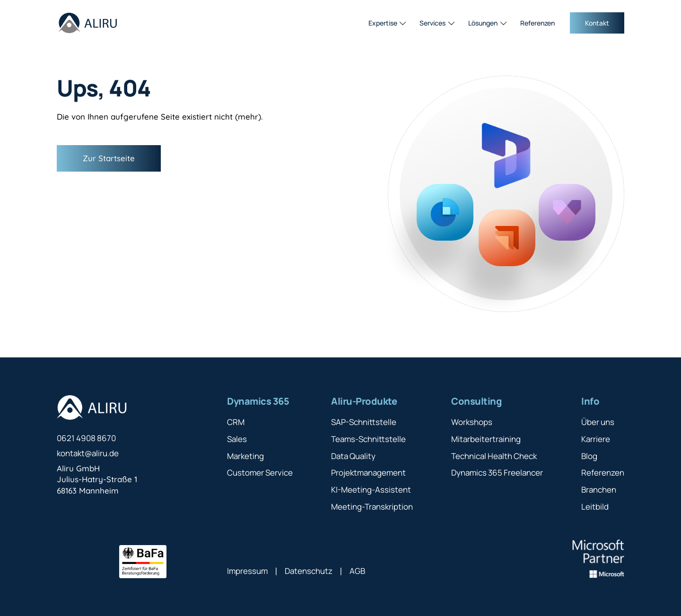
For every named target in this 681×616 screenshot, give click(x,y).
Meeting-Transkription (372, 507)
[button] (388, 23)
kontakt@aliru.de (88, 453)
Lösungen (483, 23)
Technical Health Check (494, 456)
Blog (589, 456)
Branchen (599, 490)
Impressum (247, 571)
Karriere (596, 439)
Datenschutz (309, 571)
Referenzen (537, 23)
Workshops (472, 422)
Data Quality (353, 456)
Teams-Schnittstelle (368, 439)
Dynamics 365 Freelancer (497, 473)
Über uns (598, 422)
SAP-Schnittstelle (364, 422)
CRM (236, 422)
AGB (357, 571)
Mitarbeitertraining (486, 439)
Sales (237, 439)
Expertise (383, 23)
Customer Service (260, 473)
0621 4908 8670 (86, 438)
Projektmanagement (368, 473)
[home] (87, 23)
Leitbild (595, 507)
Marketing (245, 456)
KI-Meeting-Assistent (371, 490)
